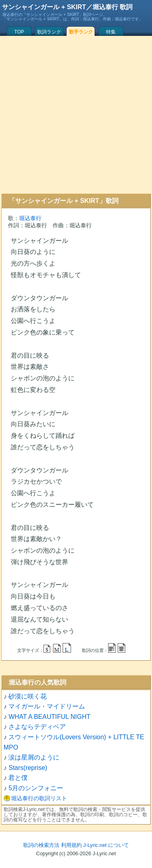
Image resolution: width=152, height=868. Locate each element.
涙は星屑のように (34, 757)
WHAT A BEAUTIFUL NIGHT (49, 717)
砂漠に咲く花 (28, 696)
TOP (19, 32)
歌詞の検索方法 (41, 845)
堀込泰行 (30, 218)
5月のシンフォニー (36, 788)
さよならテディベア (37, 727)
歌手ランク (81, 32)
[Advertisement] (75, 115)
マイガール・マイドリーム (47, 706)
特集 (111, 32)
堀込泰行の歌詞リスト (39, 798)
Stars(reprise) (28, 768)
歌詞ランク (49, 32)
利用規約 (71, 845)
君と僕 (18, 778)
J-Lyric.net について (106, 845)
